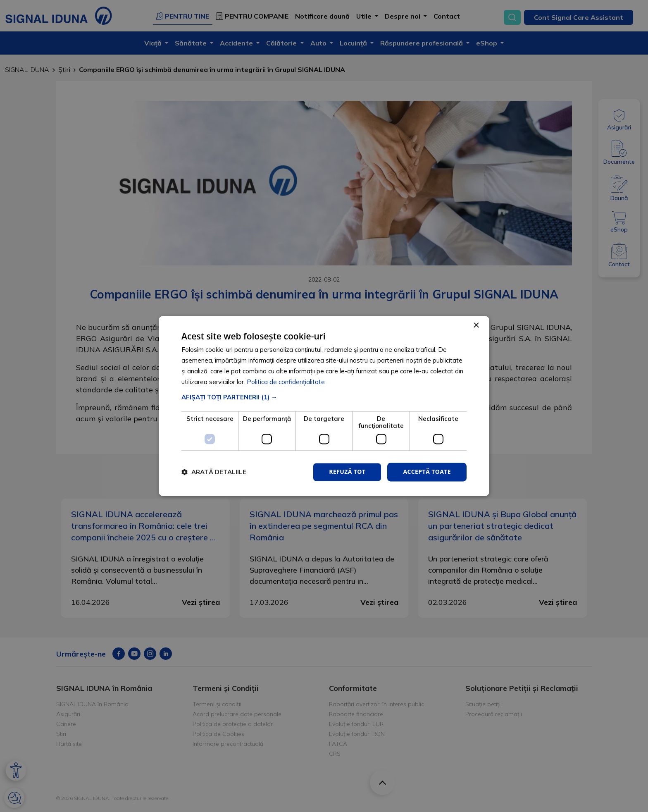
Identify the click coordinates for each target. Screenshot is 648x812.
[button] (324, 398)
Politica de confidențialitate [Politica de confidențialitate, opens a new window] (286, 382)
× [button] (476, 326)
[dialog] (324, 406)
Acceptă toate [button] (427, 472)
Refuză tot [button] (347, 472)
